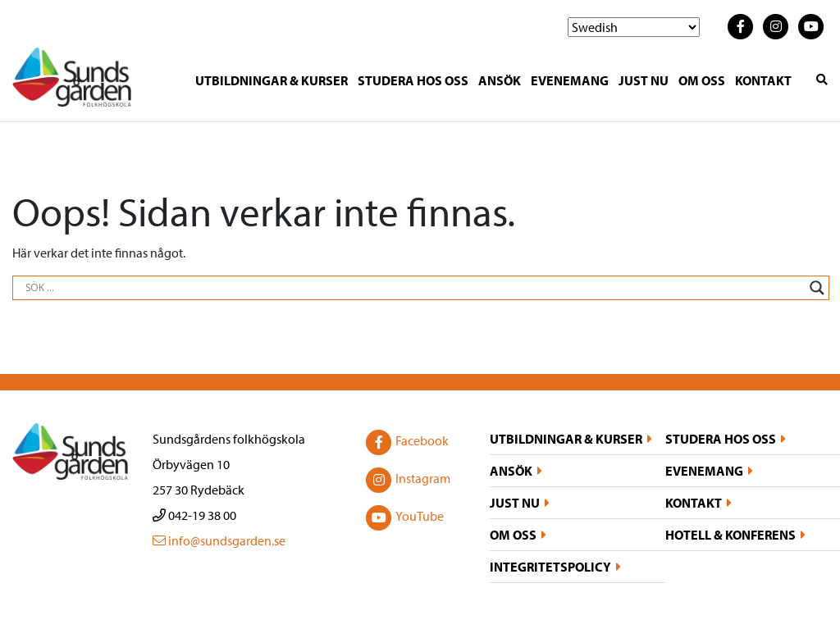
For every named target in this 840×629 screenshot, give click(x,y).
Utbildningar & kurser (272, 80)
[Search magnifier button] (817, 288)
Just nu (644, 80)
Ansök (500, 80)
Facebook (406, 442)
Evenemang (570, 80)
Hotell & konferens (730, 535)
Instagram (406, 480)
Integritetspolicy (550, 567)
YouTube (403, 517)
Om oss (702, 80)
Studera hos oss (413, 80)
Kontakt (763, 80)
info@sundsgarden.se (219, 540)
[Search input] (413, 288)
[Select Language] (634, 27)
